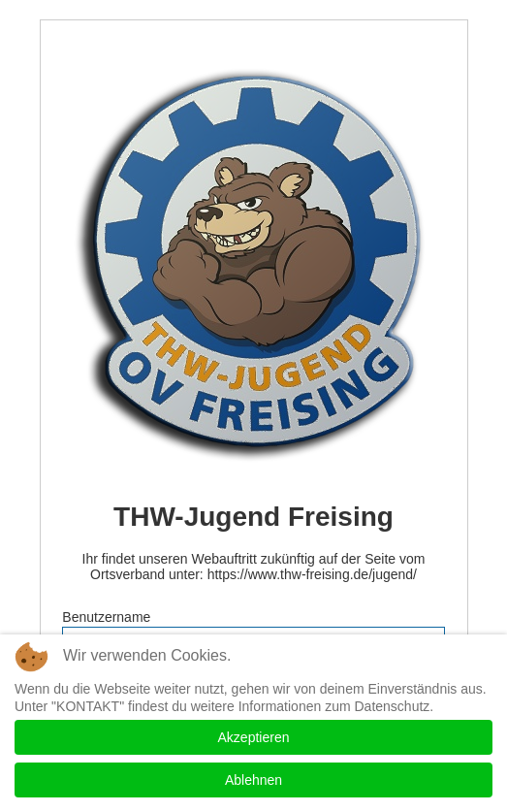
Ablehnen (253, 780)
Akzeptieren (254, 737)
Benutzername (106, 617)
